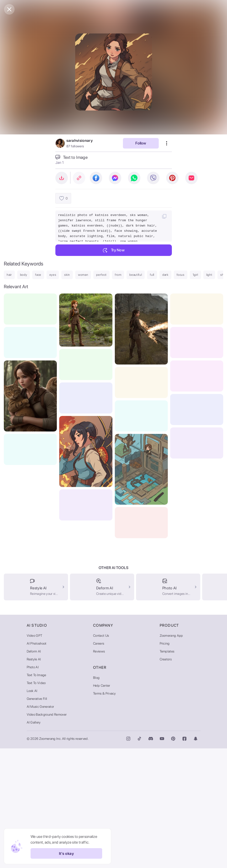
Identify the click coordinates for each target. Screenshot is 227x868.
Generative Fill (37, 818)
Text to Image (37, 795)
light (209, 275)
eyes (53, 275)
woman (83, 275)
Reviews (99, 771)
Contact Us (101, 755)
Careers (99, 763)
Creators (166, 779)
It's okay (66, 853)
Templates (167, 771)
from (118, 275)
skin (67, 275)
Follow (141, 143)
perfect (101, 275)
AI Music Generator (40, 826)
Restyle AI (34, 779)
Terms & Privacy (105, 813)
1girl (195, 275)
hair (9, 275)
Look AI (32, 810)
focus (181, 275)
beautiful (136, 275)
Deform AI (34, 771)
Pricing (165, 763)
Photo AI (33, 787)
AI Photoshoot (37, 763)
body (24, 275)
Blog (96, 797)
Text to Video (36, 802)
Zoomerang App (171, 755)
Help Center (102, 805)
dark (165, 275)
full (152, 275)
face (38, 275)
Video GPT (35, 755)
